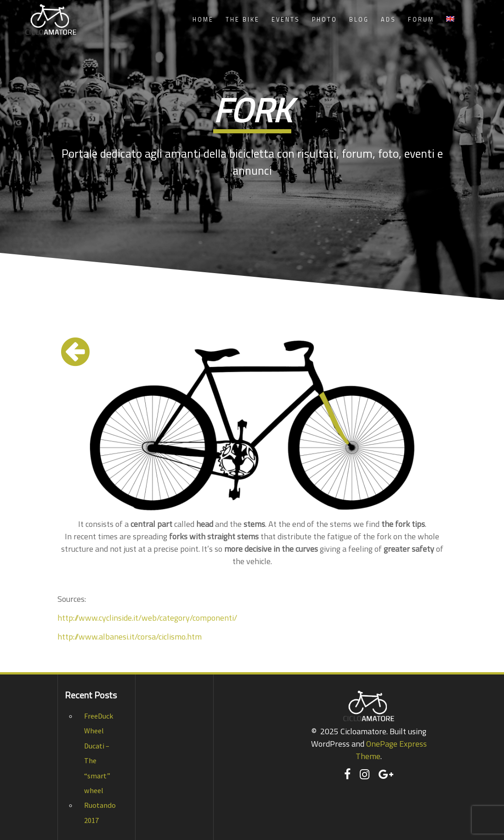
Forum (421, 20)
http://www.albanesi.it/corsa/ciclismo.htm (130, 637)
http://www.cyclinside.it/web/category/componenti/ (147, 618)
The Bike (243, 20)
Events (286, 20)
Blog (359, 20)
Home (203, 20)
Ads (388, 20)
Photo (325, 20)
